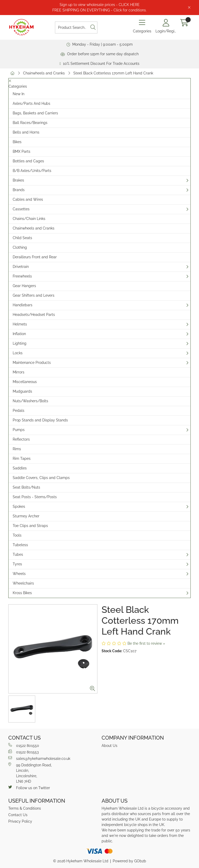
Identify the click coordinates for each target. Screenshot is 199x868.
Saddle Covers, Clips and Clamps (41, 478)
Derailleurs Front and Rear (35, 257)
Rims (17, 449)
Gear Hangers (24, 286)
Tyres (17, 564)
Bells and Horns (26, 132)
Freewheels (22, 276)
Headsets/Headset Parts (34, 315)
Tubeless (20, 545)
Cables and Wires (28, 199)
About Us (109, 746)
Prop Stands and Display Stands (40, 420)
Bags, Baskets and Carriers (35, 113)
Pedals (19, 411)
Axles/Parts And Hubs (31, 103)
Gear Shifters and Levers (34, 295)
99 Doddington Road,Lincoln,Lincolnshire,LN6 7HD (30, 773)
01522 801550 (24, 745)
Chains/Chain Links (29, 219)
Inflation (19, 334)
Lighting (20, 343)
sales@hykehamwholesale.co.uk (39, 758)
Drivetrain (21, 267)
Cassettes (21, 209)
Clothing (20, 247)
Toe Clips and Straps (30, 526)
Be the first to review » (146, 643)
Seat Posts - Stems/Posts (35, 497)
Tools (17, 535)
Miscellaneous (25, 382)
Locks (18, 353)
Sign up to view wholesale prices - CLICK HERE (100, 5)
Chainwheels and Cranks (44, 73)
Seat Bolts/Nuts (26, 487)
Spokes (19, 506)
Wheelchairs (23, 583)
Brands (19, 190)
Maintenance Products (32, 363)
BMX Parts (22, 151)
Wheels (19, 574)
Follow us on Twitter (29, 788)
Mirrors (19, 372)
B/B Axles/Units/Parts (32, 171)
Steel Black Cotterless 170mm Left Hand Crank (113, 73)
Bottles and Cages (28, 161)
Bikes (17, 142)
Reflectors (21, 439)
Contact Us (18, 815)
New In (19, 94)
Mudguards (22, 391)
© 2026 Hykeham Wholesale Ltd (81, 861)
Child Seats (22, 238)
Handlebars (23, 305)
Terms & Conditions (25, 808)
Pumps (19, 430)
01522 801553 (23, 752)
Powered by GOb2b (129, 861)
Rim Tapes (22, 459)
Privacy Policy (20, 821)
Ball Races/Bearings (30, 123)
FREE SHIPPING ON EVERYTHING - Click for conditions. (99, 10)
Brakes (18, 180)
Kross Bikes (22, 593)
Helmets (20, 324)
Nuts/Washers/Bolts (30, 401)
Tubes (18, 554)
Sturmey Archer (26, 516)
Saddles (20, 468)
